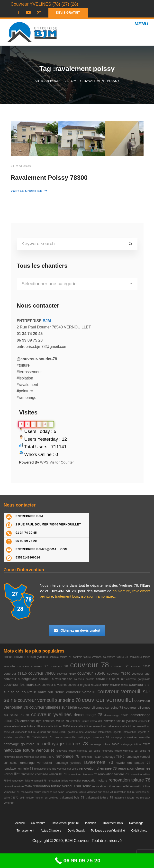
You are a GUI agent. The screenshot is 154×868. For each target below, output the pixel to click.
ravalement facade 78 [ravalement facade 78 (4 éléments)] (133, 763)
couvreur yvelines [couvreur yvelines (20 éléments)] (51, 714)
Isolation (91, 823)
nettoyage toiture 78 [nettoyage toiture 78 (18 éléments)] (65, 744)
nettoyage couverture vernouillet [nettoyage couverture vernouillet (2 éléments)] (131, 737)
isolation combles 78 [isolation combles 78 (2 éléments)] (17, 737)
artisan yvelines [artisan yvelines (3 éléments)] (37, 657)
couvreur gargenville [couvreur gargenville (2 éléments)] (138, 679)
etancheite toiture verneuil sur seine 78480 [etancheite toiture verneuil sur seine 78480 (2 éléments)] (41, 732)
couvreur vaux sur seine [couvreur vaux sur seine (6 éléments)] (43, 692)
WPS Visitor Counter (57, 462)
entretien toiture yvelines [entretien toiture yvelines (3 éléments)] (120, 721)
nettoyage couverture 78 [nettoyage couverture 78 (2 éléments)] (94, 737)
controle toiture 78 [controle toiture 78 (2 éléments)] (60, 657)
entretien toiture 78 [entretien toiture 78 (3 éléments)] (56, 721)
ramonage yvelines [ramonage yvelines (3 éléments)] (68, 763)
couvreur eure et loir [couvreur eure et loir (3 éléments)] (110, 679)
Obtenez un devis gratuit (77, 630)
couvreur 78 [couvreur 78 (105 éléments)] (89, 665)
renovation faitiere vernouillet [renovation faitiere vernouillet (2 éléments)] (64, 781)
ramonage (105, 596)
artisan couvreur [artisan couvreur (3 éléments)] (14, 657)
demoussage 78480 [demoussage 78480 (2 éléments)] (116, 715)
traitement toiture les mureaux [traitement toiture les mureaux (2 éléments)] (132, 798)
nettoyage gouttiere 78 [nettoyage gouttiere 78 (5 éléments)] (22, 744)
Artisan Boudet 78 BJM (55, 81)
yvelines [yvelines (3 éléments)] (9, 803)
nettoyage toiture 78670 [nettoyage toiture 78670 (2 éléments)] (136, 744)
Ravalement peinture (65, 823)
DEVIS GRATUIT (68, 13)
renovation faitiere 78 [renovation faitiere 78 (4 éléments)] (113, 774)
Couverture (38, 823)
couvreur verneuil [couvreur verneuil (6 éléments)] (81, 692)
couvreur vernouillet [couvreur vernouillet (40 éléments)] (108, 700)
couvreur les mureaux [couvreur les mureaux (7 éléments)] (22, 684)
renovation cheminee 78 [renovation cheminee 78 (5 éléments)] (98, 768)
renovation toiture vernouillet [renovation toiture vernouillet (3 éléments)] (111, 786)
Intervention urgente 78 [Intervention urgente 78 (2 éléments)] (137, 732)
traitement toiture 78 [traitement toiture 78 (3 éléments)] (99, 798)
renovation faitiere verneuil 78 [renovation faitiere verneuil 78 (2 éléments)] (29, 781)
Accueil (20, 823)
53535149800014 (28, 558)
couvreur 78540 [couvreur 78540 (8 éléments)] (91, 673)
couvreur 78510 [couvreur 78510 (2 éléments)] (66, 674)
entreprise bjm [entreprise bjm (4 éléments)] (31, 721)
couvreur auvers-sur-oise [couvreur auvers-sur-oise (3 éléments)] (56, 679)
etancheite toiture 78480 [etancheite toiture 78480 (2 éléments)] (55, 726)
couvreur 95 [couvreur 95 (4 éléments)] (120, 666)
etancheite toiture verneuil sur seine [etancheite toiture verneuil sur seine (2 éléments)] (93, 726)
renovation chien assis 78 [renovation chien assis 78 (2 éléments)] (82, 774)
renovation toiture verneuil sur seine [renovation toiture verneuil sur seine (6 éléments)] (62, 786)
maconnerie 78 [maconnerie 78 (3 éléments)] (42, 737)
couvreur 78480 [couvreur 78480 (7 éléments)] (42, 673)
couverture (121, 591)
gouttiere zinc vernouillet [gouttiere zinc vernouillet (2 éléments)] (82, 732)
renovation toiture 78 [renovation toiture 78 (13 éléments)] (129, 780)
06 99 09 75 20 (26, 541)
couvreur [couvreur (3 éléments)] (23, 666)
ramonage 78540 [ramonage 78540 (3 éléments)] (113, 757)
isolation (88, 596)
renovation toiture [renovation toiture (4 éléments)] (95, 780)
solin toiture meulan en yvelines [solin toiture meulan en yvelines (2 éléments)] (39, 798)
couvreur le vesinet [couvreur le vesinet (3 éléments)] (54, 685)
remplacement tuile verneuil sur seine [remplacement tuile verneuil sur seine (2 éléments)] (56, 769)
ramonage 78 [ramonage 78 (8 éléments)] (68, 756)
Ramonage (136, 823)
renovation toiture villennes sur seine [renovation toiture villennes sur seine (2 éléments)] (42, 792)
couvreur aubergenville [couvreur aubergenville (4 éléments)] (20, 679)
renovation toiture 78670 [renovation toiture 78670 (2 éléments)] (18, 786)
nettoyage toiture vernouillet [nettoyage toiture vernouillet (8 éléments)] (29, 750)
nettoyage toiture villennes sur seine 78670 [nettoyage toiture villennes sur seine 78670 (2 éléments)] (29, 757)
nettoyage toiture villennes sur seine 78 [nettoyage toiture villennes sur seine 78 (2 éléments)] (126, 751)
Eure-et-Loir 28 (63, 591)
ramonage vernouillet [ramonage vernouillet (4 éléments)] (36, 763)
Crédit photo (139, 831)
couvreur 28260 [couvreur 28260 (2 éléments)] (141, 666)
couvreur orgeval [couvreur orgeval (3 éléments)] (79, 685)
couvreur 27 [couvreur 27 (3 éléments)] (39, 666)
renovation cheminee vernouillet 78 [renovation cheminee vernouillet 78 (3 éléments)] (44, 774)
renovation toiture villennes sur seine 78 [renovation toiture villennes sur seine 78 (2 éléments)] (89, 792)
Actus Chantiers (51, 831)
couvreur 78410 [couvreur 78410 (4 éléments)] (15, 674)
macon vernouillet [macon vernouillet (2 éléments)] (65, 737)
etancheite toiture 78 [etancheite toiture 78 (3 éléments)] (26, 726)
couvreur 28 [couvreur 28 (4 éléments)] (59, 666)
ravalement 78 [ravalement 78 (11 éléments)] (99, 762)
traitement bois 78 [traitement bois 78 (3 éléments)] (72, 798)
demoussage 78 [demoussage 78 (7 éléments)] (88, 715)
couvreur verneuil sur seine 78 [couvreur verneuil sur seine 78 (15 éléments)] (49, 700)
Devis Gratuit (76, 831)
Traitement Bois (113, 823)
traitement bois (67, 596)
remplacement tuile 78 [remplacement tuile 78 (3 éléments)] (18, 769)
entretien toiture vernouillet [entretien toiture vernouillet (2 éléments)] (86, 721)
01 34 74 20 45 (26, 533)
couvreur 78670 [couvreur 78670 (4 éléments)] (119, 674)
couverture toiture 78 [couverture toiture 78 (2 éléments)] (115, 657)
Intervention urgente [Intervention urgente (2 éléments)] (110, 732)
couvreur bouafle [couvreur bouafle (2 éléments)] (84, 679)
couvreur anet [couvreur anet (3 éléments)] (141, 674)
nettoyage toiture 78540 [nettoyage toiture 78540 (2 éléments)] (104, 744)
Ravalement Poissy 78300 (49, 178)
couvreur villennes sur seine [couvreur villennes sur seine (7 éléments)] (53, 707)
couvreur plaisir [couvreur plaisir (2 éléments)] (100, 685)
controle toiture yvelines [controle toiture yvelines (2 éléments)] (87, 657)
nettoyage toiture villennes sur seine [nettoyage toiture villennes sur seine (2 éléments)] (78, 751)
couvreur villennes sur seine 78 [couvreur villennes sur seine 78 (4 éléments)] (101, 708)
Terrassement (25, 831)
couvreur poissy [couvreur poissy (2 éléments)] (119, 685)
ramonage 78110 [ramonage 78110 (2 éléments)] (91, 757)
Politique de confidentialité (108, 831)
